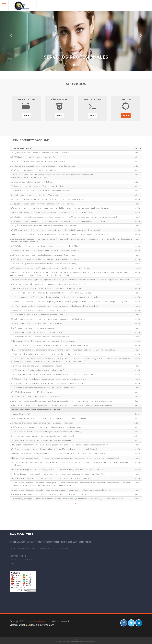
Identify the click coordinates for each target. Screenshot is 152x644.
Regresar (72, 503)
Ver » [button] (26, 115)
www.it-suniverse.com (39, 621)
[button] (11, 35)
